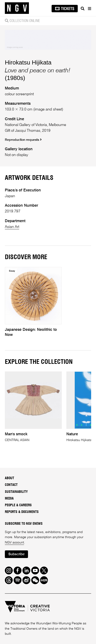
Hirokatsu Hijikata (28, 62)
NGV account (14, 543)
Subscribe (16, 554)
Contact (11, 485)
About (9, 478)
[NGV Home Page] (17, 8)
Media (9, 499)
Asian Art (12, 227)
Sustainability (16, 492)
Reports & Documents (22, 512)
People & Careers (18, 505)
